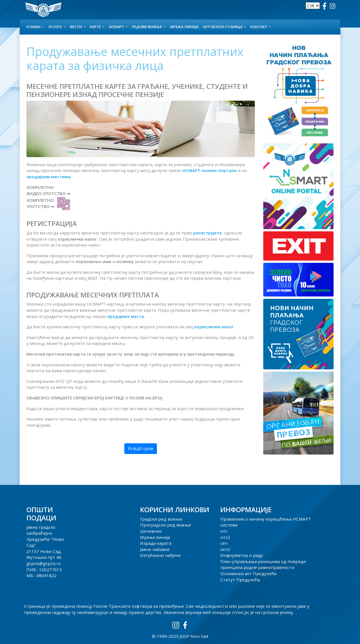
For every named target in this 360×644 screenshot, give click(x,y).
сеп (224, 543)
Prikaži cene (141, 449)
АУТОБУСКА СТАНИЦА (223, 27)
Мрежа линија (184, 27)
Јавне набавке (155, 549)
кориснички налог (214, 327)
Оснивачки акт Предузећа (248, 573)
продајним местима (49, 177)
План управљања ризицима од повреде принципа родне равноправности (263, 564)
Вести (76, 27)
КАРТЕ (96, 27)
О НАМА (34, 27)
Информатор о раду (242, 555)
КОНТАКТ (259, 27)
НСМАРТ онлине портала (210, 170)
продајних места (126, 316)
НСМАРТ (117, 27)
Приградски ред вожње (166, 525)
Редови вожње (147, 27)
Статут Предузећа (240, 580)
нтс (224, 531)
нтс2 (225, 537)
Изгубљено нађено (160, 555)
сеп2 (225, 549)
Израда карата (156, 543)
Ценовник (151, 531)
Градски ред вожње (161, 519)
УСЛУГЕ (56, 27)
